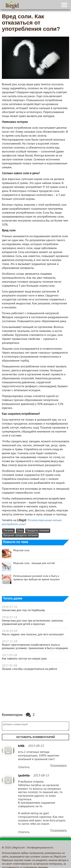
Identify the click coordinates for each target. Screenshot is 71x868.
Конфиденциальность (40, 848)
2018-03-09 (10, 631)
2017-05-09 (10, 655)
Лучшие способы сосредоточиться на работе (30, 669)
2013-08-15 (36, 746)
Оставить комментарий (35, 737)
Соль (20, 531)
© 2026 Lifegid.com (13, 848)
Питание (8, 531)
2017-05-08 (10, 666)
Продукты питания (38, 531)
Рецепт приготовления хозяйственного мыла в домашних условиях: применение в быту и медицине (35, 647)
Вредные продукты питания (20, 535)
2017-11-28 (10, 642)
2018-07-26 (10, 607)
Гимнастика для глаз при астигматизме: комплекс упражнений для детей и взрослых (33, 623)
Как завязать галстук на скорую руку (24, 659)
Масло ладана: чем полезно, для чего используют (33, 635)
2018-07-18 (10, 617)
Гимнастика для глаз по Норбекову (23, 610)
